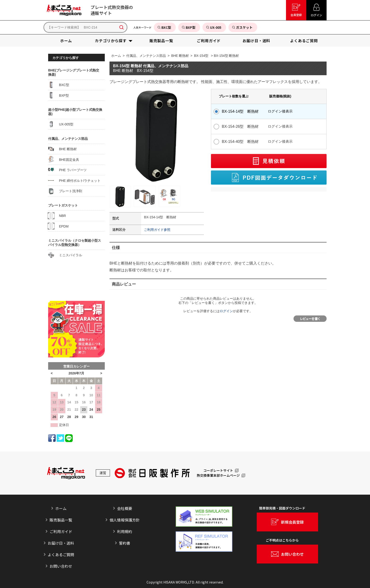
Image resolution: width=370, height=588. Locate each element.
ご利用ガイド (61, 531)
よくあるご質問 (61, 555)
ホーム (116, 56)
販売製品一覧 (61, 520)
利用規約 (125, 531)
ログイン (226, 311)
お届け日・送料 (61, 543)
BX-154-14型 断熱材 (240, 111)
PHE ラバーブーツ (67, 170)
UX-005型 (61, 124)
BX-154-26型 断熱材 (240, 126)
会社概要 (125, 508)
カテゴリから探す (66, 58)
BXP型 (59, 95)
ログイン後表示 (280, 111)
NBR (57, 216)
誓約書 (125, 543)
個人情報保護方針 (125, 520)
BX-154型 (201, 56)
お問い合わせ (61, 566)
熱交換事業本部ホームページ (218, 476)
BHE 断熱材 (180, 56)
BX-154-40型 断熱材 (240, 142)
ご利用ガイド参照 (157, 230)
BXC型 (59, 85)
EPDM (58, 226)
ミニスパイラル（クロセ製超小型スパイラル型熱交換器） (75, 243)
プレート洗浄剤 (65, 191)
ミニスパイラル (65, 255)
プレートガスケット (63, 205)
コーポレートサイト (218, 471)
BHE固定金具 (64, 159)
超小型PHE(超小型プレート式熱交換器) (75, 112)
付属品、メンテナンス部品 (146, 56)
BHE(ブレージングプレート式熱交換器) (74, 72)
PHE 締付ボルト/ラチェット (74, 180)
